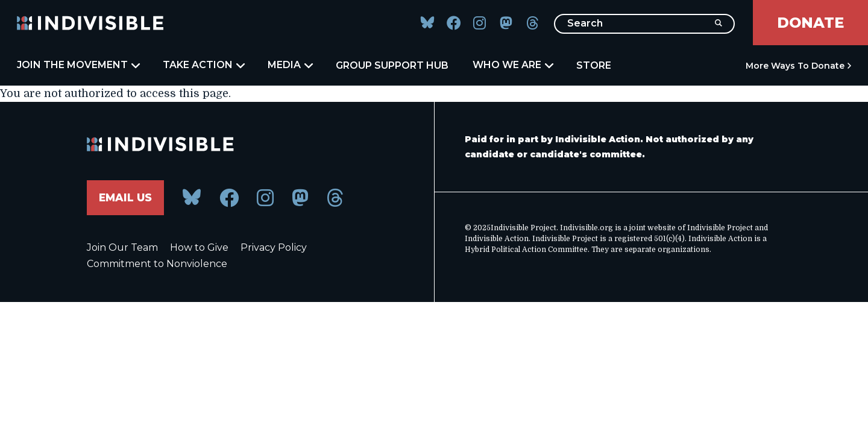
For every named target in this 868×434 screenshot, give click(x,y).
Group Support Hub (392, 65)
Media (290, 65)
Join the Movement (78, 65)
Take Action (203, 65)
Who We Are (512, 65)
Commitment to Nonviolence (157, 264)
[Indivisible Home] (90, 23)
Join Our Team (122, 248)
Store (594, 65)
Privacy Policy (274, 248)
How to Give (199, 248)
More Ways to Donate (795, 66)
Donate (810, 23)
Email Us (126, 198)
